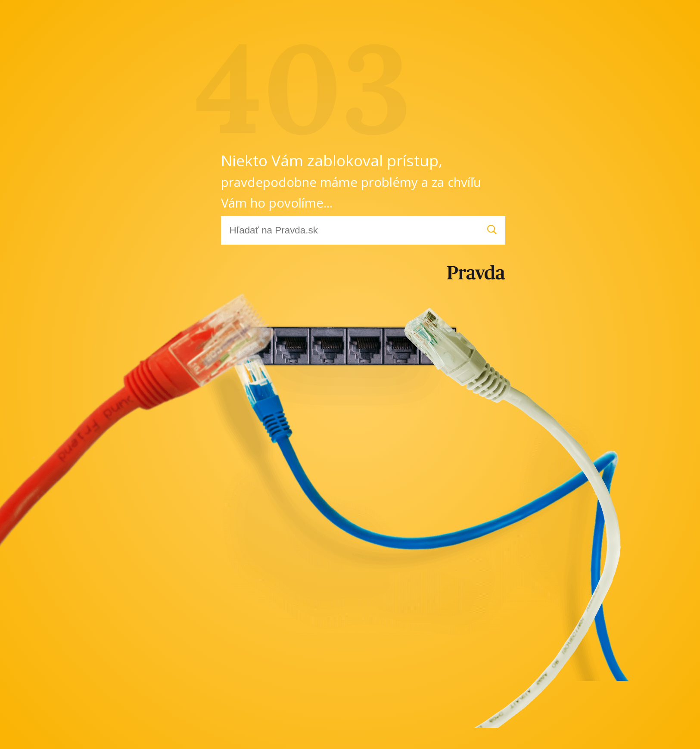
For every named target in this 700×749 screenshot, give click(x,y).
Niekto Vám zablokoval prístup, (351, 181)
